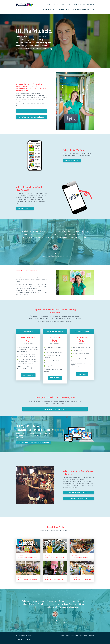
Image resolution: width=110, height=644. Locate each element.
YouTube (56, 5)
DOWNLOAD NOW (28, 375)
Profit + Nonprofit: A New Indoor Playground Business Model (61, 558)
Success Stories (62, 9)
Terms (62, 635)
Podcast (50, 5)
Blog (70, 9)
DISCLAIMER (79, 635)
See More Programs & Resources (55, 409)
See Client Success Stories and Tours (31, 117)
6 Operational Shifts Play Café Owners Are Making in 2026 (87, 558)
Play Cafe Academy (66, 5)
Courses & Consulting (79, 5)
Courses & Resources (31, 111)
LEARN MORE (82, 374)
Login (92, 9)
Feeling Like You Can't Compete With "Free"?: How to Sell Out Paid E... (63, 579)
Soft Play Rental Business (49, 9)
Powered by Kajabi (89, 635)
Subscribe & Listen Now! (72, 161)
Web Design (90, 5)
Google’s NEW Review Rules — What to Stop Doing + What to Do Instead (37, 558)
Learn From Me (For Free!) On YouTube (79, 493)
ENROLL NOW (55, 378)
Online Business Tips (83, 9)
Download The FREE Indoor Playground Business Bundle (33, 443)
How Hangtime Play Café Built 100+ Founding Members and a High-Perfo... (38, 579)
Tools (74, 9)
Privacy (67, 635)
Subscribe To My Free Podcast (79, 498)
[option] (55, 242)
